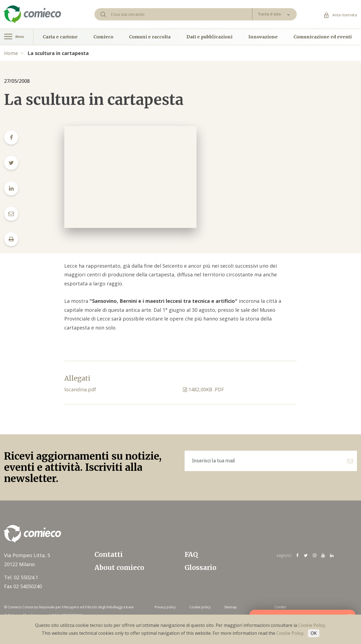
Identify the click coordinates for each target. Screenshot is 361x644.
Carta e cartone (60, 37)
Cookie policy (200, 607)
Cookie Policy (312, 625)
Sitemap (231, 607)
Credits (280, 607)
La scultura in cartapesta (58, 53)
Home (11, 53)
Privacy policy (165, 607)
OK (314, 633)
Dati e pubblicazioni (209, 37)
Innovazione (263, 37)
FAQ (191, 555)
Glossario (201, 568)
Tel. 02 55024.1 (21, 577)
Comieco (103, 37)
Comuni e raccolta (150, 37)
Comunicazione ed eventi (323, 37)
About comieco (119, 568)
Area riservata (341, 15)
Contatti (109, 555)
